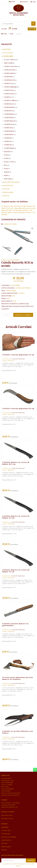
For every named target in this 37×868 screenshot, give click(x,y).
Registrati (24, 2)
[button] (32, 29)
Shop (12, 34)
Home (4, 34)
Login (33, 2)
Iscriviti (31, 860)
